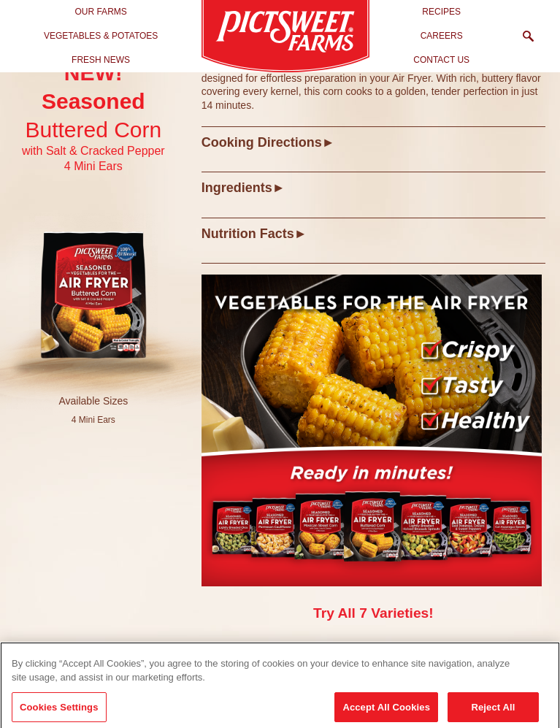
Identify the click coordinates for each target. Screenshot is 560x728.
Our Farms (100, 12)
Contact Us (441, 60)
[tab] (373, 142)
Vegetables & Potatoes (101, 36)
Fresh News (101, 60)
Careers (442, 36)
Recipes (441, 12)
